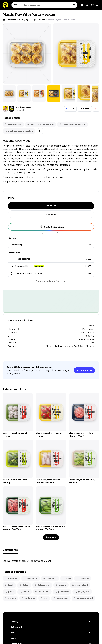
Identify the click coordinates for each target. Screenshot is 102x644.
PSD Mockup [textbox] (17, 245)
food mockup (13, 124)
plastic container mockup (19, 131)
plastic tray (62, 592)
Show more (51, 537)
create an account (21, 561)
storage (10, 598)
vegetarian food (83, 598)
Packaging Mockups (64, 346)
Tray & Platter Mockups (84, 346)
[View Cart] (82, 5)
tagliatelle (28, 598)
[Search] (74, 5)
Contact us (61, 281)
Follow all (20, 110)
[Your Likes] (87, 5)
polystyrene (82, 592)
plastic (24, 592)
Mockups (50, 346)
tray (44, 598)
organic (61, 585)
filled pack (50, 578)
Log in (6, 561)
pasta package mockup (72, 124)
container (11, 578)
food (66, 578)
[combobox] (50, 5)
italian (24, 585)
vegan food (61, 598)
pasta (9, 592)
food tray (82, 578)
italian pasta (42, 585)
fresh (9, 585)
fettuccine (30, 578)
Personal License (87, 339)
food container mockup (40, 124)
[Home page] (4, 20)
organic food (80, 585)
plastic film (42, 592)
